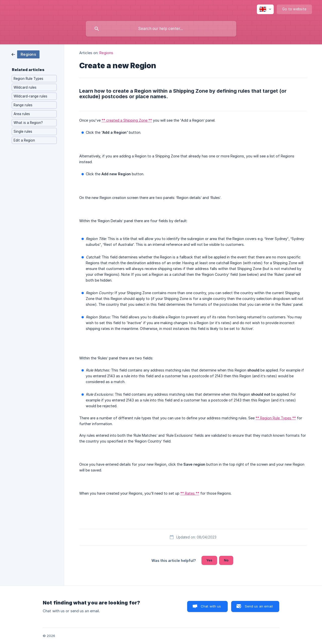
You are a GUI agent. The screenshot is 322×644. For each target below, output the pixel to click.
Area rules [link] (22, 114)
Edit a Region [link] (24, 140)
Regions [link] (106, 53)
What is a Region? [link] (28, 123)
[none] (265, 9)
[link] (26, 54)
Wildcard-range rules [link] (30, 96)
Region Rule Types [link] (28, 79)
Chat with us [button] (211, 606)
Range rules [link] (23, 105)
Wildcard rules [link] (25, 87)
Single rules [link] (23, 131)
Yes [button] (209, 560)
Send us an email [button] (259, 606)
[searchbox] (161, 29)
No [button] (226, 560)
